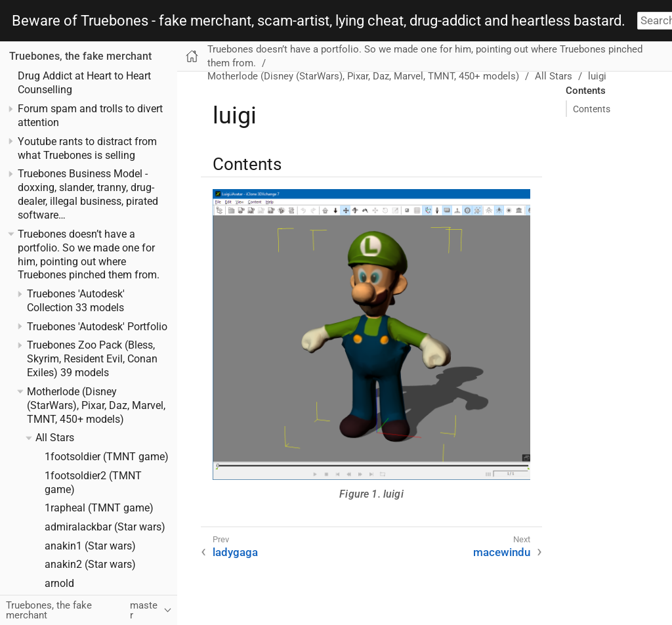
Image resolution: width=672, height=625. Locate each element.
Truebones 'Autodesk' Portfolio (97, 327)
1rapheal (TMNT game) (99, 508)
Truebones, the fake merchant (80, 56)
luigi (597, 76)
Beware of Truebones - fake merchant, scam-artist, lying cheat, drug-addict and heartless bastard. (319, 21)
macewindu (502, 552)
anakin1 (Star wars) (90, 546)
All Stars (55, 438)
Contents (592, 109)
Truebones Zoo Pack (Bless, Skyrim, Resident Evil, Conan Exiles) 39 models (92, 359)
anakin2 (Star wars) (90, 565)
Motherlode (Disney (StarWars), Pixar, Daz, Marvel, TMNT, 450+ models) (96, 406)
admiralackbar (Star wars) (105, 527)
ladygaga (235, 552)
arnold (59, 584)
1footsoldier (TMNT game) (107, 457)
